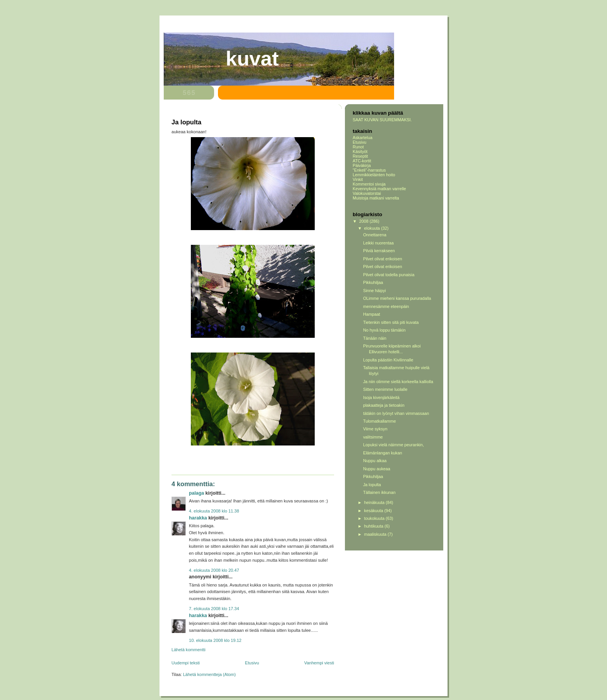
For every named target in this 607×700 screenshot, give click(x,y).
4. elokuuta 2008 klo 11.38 (214, 511)
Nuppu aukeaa (377, 469)
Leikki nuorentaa (378, 243)
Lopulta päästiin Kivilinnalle (388, 360)
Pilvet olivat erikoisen (383, 259)
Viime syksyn (375, 429)
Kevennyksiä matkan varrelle (379, 189)
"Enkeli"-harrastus (369, 170)
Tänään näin (375, 338)
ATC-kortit (362, 161)
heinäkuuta (375, 502)
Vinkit (358, 179)
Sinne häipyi (375, 291)
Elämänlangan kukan (383, 453)
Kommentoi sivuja (369, 184)
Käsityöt (360, 151)
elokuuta (373, 228)
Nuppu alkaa (375, 461)
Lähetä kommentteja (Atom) (209, 674)
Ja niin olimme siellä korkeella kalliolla (398, 382)
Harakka (198, 518)
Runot (358, 147)
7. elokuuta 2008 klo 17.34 (214, 609)
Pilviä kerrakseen (379, 251)
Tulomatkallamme (380, 421)
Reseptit (360, 156)
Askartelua (363, 138)
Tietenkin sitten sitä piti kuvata (391, 322)
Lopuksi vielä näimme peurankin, (394, 445)
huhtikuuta (375, 526)
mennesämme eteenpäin (386, 306)
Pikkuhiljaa (373, 282)
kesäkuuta (374, 511)
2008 (364, 221)
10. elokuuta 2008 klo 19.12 (215, 640)
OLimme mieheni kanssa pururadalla (397, 298)
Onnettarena (375, 235)
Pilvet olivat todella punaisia (389, 275)
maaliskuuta (376, 534)
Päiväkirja (362, 165)
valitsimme (373, 437)
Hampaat (372, 314)
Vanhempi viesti (319, 663)
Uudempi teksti (186, 663)
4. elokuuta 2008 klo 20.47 (214, 570)
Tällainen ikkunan (379, 492)
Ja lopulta (372, 485)
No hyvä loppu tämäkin (384, 330)
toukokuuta (375, 518)
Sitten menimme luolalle (385, 389)
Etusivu (252, 663)
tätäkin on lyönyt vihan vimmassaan (396, 413)
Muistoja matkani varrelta (376, 198)
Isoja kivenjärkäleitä (381, 397)
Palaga (196, 493)
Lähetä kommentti (189, 650)
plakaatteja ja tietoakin (384, 405)
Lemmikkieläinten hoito (374, 175)
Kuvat (252, 58)
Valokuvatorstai (367, 193)
